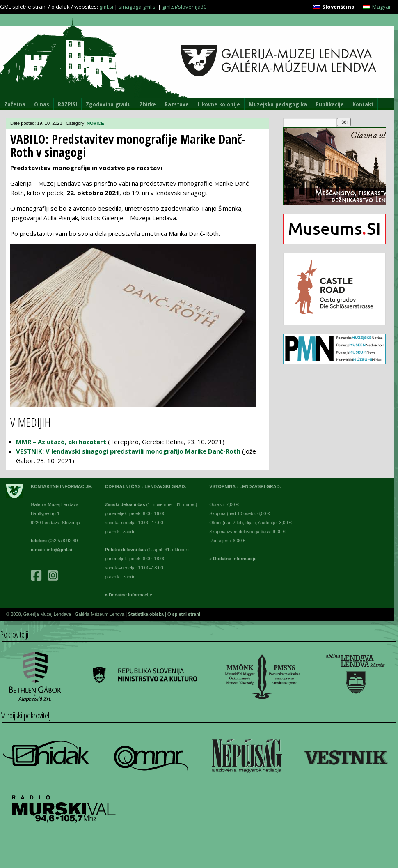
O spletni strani (184, 614)
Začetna (15, 104)
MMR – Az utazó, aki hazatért (61, 442)
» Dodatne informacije (129, 595)
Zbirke (148, 104)
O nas (42, 104)
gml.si (106, 7)
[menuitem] (334, 7)
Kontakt (363, 104)
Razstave (177, 104)
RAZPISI (67, 104)
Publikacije (330, 104)
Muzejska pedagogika (278, 104)
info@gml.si (60, 550)
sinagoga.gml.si (138, 7)
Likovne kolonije (219, 104)
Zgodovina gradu (108, 104)
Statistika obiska (146, 614)
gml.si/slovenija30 (184, 7)
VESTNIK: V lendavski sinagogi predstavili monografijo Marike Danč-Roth (128, 451)
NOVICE (95, 123)
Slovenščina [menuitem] (338, 7)
